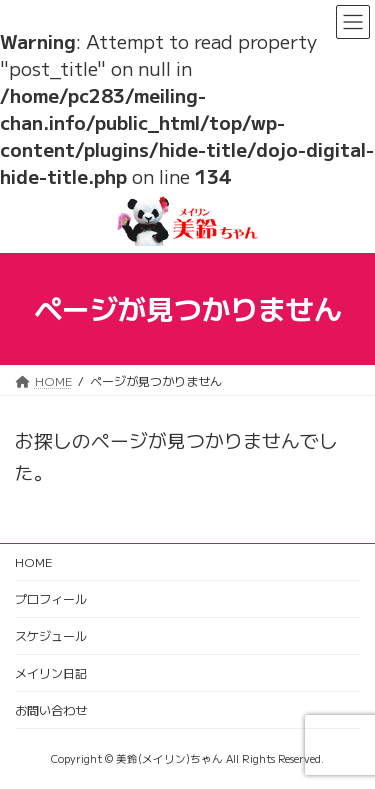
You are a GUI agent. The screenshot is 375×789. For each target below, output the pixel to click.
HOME (33, 561)
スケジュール (51, 635)
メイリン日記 (51, 672)
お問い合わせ (51, 709)
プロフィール (51, 598)
